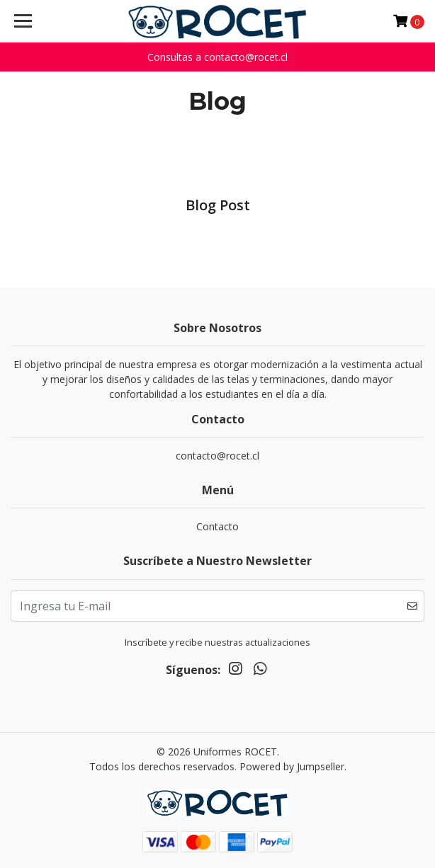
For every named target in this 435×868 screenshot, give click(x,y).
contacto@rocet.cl (217, 456)
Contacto (217, 526)
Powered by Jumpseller (292, 766)
